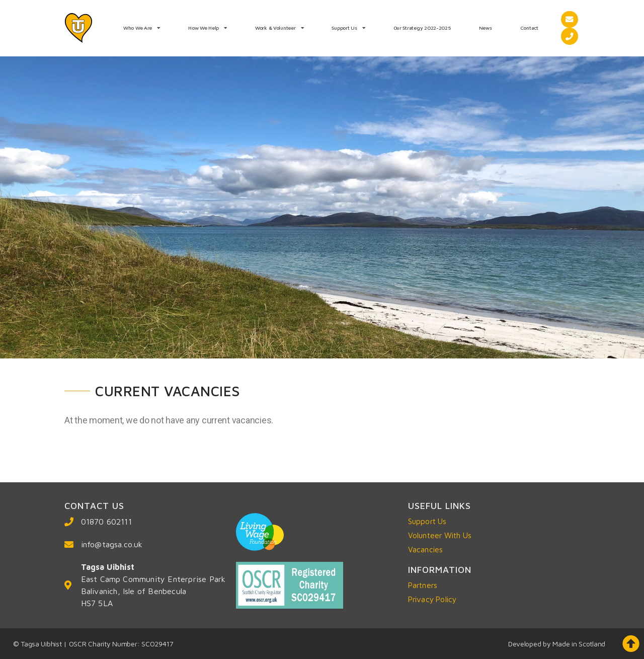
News (486, 28)
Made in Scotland (579, 644)
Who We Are (142, 28)
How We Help (208, 28)
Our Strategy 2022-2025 (422, 28)
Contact (529, 28)
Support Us (348, 28)
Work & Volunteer (279, 28)
